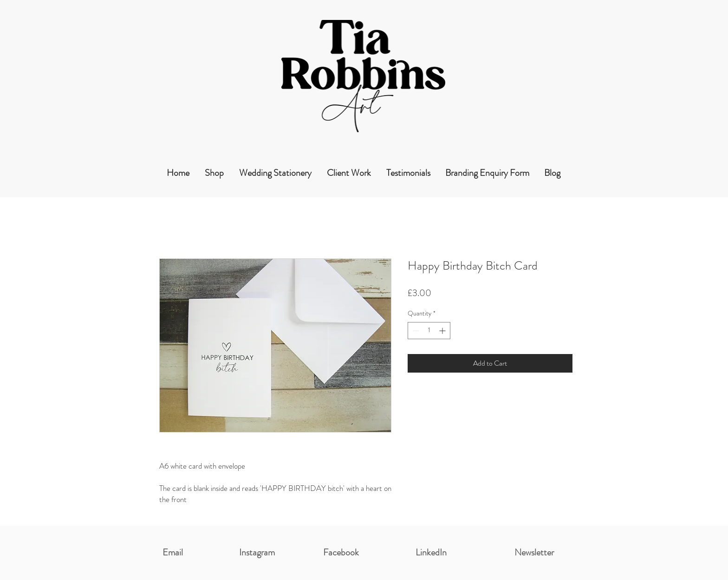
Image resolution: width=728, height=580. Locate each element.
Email (173, 552)
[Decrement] (415, 331)
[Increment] (443, 331)
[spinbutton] (429, 331)
